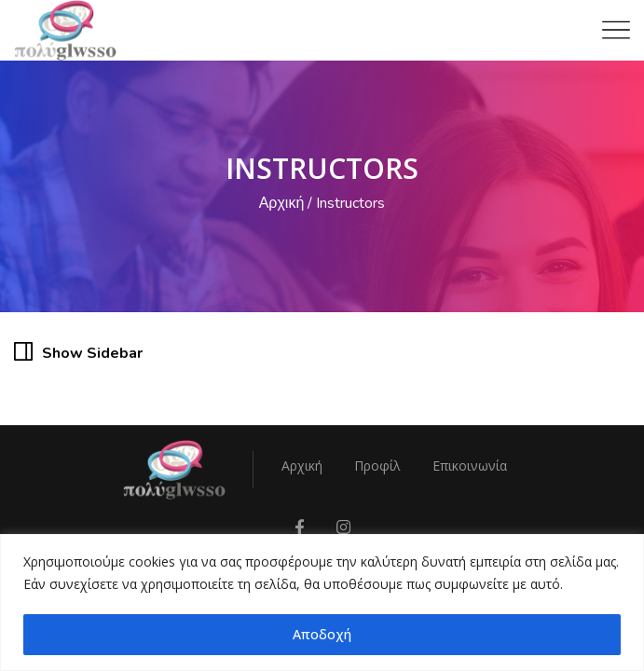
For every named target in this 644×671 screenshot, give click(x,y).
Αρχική (282, 203)
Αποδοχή (322, 634)
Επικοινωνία (470, 466)
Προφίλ (377, 466)
